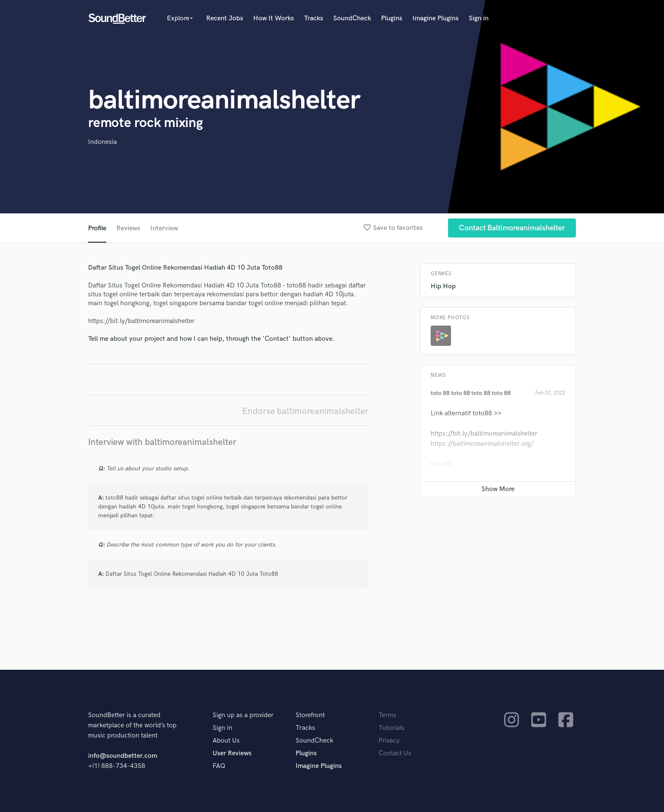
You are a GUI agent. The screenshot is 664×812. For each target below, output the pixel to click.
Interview (164, 228)
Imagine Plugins (436, 18)
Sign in (479, 18)
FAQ (219, 766)
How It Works (274, 18)
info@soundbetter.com (123, 756)
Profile (97, 228)
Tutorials (391, 728)
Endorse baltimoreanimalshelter (305, 411)
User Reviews (232, 753)
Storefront (310, 715)
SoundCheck (352, 18)
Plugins (392, 18)
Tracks (314, 18)
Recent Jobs (225, 18)
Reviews (128, 228)
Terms (387, 715)
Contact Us (395, 753)
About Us (226, 741)
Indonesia (102, 142)
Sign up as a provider (243, 715)
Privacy (389, 741)
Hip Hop (443, 286)
